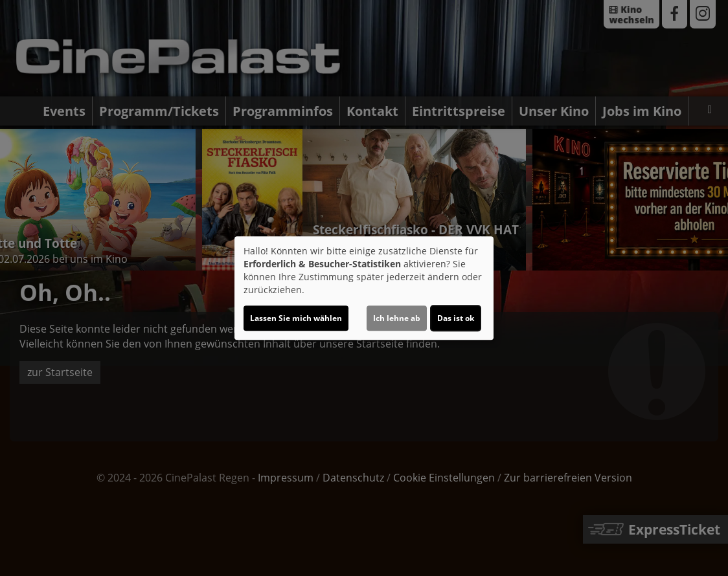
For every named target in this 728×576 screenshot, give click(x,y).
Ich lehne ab (397, 318)
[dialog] (364, 288)
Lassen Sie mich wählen (296, 318)
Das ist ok (456, 318)
